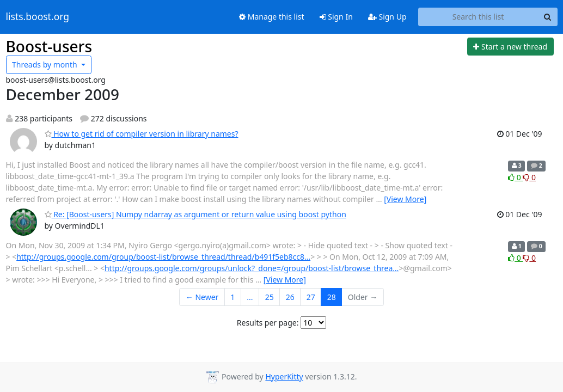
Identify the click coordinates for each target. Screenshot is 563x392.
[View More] (405, 199)
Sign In (336, 17)
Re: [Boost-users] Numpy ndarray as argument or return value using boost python (195, 214)
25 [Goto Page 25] (270, 297)
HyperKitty (284, 376)
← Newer (202, 297)
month (45, 65)
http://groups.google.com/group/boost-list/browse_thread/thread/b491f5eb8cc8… (163, 257)
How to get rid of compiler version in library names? (142, 134)
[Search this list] (478, 17)
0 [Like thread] (515, 177)
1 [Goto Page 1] (232, 297)
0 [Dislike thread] (529, 177)
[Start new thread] (510, 47)
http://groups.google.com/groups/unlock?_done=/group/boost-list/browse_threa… (252, 268)
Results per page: (268, 323)
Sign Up (387, 17)
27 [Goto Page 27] (311, 297)
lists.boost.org (38, 17)
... (250, 297)
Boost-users (49, 46)
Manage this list (272, 17)
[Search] (548, 17)
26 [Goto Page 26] (290, 297)
